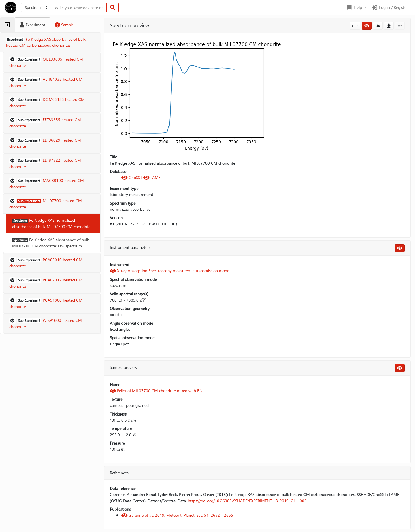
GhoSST (132, 177)
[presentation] (143, 300)
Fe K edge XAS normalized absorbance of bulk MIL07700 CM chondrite (51, 223)
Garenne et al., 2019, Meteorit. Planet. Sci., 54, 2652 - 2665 (177, 515)
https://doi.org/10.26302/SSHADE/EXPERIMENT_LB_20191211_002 (247, 501)
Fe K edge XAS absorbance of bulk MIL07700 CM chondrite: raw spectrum (51, 243)
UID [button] (355, 26)
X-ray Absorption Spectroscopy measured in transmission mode (169, 271)
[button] (356, 7)
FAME (152, 177)
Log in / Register (389, 7)
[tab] (7, 25)
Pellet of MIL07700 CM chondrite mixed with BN (156, 391)
